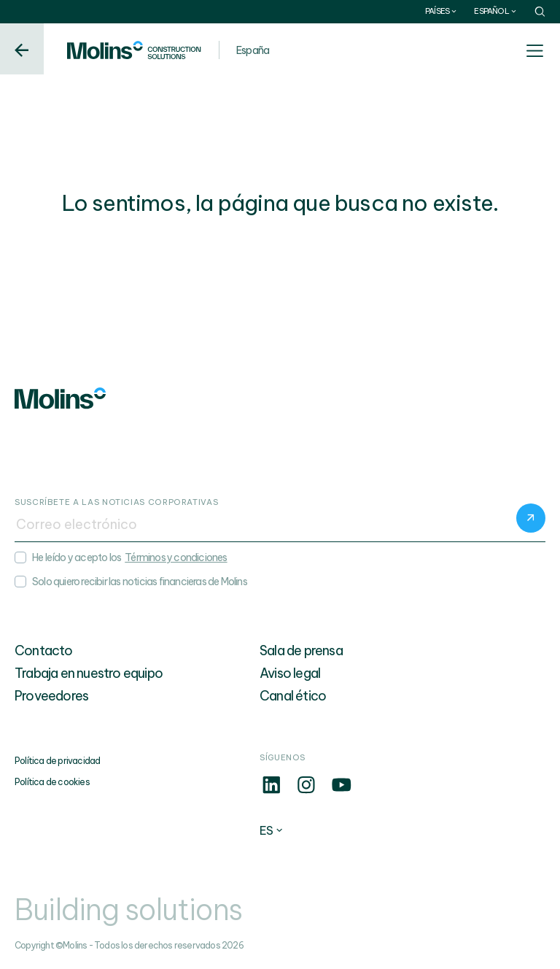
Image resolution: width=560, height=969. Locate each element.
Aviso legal (290, 673)
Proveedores (51, 696)
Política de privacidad (57, 761)
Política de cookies (52, 782)
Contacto (44, 650)
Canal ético (293, 696)
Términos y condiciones (176, 557)
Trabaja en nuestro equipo (89, 673)
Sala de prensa (301, 650)
